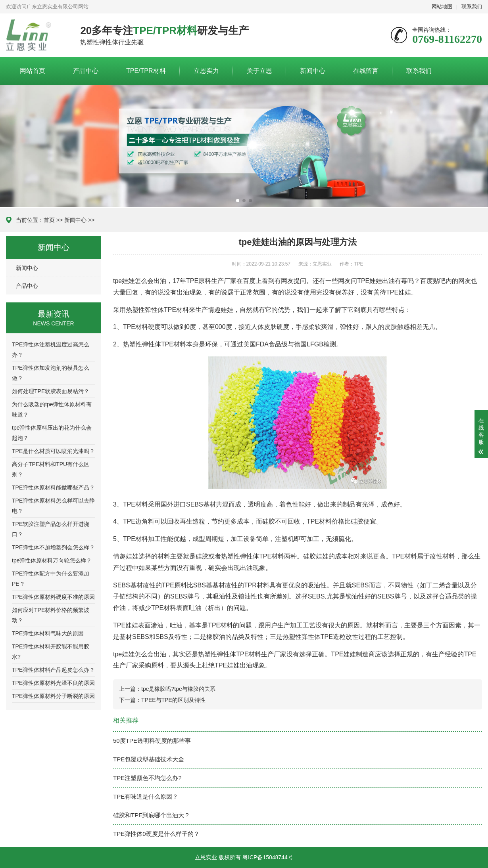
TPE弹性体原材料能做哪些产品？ (53, 488)
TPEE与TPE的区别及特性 (173, 700)
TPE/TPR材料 (146, 71)
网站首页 (33, 71)
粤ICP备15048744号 (268, 857)
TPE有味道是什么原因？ (146, 796)
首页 (49, 220)
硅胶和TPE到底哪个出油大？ (152, 815)
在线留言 (366, 71)
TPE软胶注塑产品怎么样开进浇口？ (51, 529)
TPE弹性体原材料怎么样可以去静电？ (53, 506)
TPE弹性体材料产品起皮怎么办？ (53, 670)
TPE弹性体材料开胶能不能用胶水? (51, 652)
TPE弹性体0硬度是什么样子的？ (156, 834)
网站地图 (442, 7)
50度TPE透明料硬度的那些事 (152, 741)
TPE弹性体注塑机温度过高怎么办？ (51, 350)
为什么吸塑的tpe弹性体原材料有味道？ (52, 409)
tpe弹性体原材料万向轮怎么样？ (52, 560)
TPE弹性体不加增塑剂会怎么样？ (53, 547)
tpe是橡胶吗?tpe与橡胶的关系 (178, 689)
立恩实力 (206, 71)
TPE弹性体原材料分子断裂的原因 (53, 696)
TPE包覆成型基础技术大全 (149, 759)
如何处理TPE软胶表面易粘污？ (51, 391)
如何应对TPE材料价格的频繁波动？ (51, 615)
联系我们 (472, 7)
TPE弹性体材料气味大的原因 (48, 633)
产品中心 (86, 71)
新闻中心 (313, 71)
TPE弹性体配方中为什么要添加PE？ (51, 579)
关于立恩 (259, 71)
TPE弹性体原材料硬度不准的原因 (53, 597)
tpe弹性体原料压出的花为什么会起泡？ (52, 433)
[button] (238, 201)
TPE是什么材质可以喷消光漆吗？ (53, 451)
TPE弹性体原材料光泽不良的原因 (53, 683)
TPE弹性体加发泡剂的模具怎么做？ (51, 373)
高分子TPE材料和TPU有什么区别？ (51, 469)
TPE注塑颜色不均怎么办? (147, 778)
